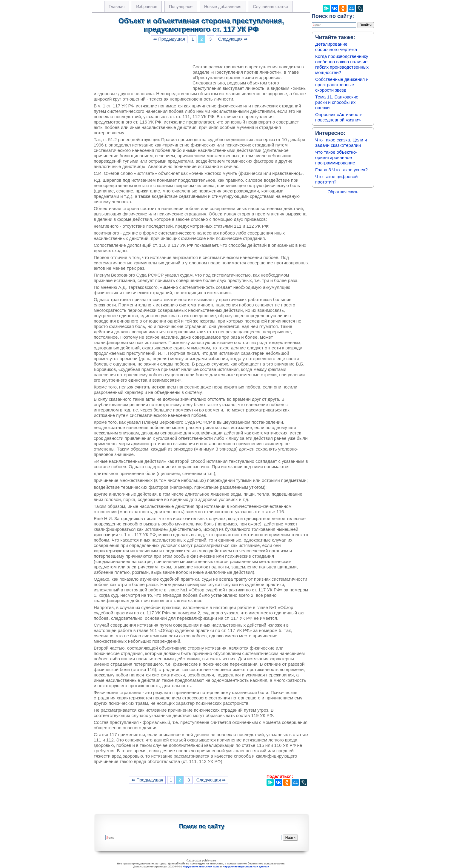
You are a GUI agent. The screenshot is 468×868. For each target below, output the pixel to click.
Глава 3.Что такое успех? (341, 170)
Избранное (147, 7)
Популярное (181, 7)
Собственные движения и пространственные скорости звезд (342, 85)
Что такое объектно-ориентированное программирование (336, 157)
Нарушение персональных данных (246, 867)
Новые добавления (223, 7)
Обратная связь (343, 192)
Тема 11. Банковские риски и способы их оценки (337, 102)
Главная (117, 7)
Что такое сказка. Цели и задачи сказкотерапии (341, 142)
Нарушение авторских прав (201, 867)
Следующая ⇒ (233, 39)
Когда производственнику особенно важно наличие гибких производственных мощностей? (342, 64)
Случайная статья (271, 7)
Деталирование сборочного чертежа (336, 47)
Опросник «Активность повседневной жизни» (339, 117)
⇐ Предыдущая (169, 39)
